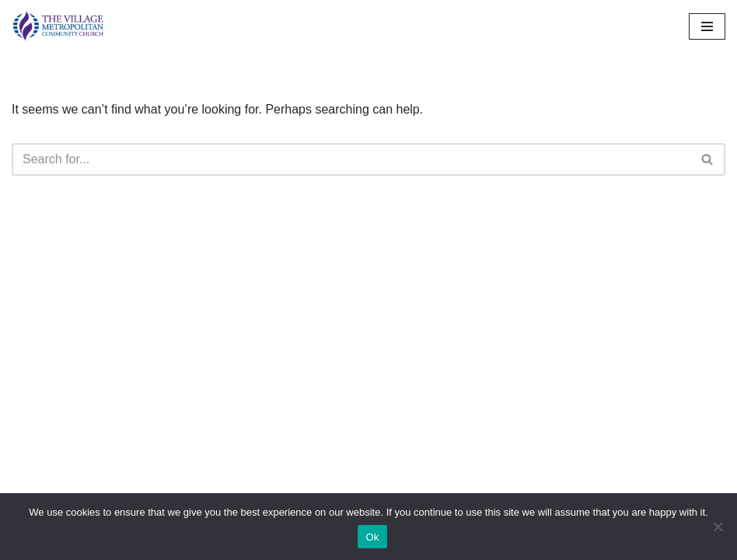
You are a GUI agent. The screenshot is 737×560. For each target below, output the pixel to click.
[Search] (351, 159)
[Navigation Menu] (707, 26)
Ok (372, 537)
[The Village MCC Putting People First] (58, 26)
